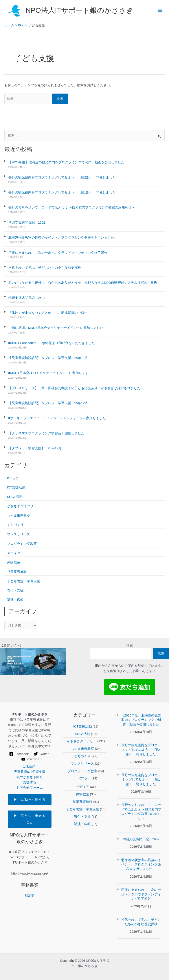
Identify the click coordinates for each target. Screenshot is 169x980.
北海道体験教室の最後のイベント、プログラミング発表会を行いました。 (63, 238)
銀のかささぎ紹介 (30, 777)
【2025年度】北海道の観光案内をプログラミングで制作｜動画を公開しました (66, 162)
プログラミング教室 (22, 544)
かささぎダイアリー (22, 506)
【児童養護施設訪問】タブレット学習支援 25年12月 (48, 403)
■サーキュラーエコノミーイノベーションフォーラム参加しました (57, 418)
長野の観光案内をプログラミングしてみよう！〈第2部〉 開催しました (62, 177)
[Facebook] (19, 754)
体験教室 (14, 562)
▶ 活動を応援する (33, 799)
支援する (30, 782)
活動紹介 (30, 766)
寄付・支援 (15, 590)
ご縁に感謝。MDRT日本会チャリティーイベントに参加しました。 (58, 328)
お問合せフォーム (30, 788)
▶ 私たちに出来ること (30, 819)
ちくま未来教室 (19, 516)
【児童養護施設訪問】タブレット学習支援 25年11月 (48, 358)
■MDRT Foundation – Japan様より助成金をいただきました (52, 343)
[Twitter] (41, 754)
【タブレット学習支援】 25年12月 (35, 448)
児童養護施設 (17, 572)
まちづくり (15, 525)
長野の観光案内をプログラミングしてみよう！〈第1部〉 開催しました (62, 192)
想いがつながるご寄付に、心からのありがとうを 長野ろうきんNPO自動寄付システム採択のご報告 (83, 283)
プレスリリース (19, 534)
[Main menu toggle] (160, 10)
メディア (14, 553)
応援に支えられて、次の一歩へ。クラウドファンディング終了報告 (58, 253)
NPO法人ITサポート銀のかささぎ (80, 10)
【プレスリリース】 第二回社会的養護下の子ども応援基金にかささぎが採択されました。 (76, 388)
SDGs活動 (15, 497)
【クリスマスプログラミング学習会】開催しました (46, 433)
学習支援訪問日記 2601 (27, 298)
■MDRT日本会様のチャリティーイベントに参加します (49, 373)
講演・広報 (15, 600)
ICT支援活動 (16, 487)
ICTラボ (13, 478)
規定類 (30, 895)
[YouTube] (30, 759)
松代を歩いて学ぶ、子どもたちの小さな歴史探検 (45, 268)
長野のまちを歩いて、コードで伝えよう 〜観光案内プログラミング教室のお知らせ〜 (72, 207)
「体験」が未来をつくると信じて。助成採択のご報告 (48, 313)
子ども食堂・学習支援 (24, 581)
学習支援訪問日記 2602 (27, 223)
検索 (130, 645)
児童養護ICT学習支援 (30, 772)
